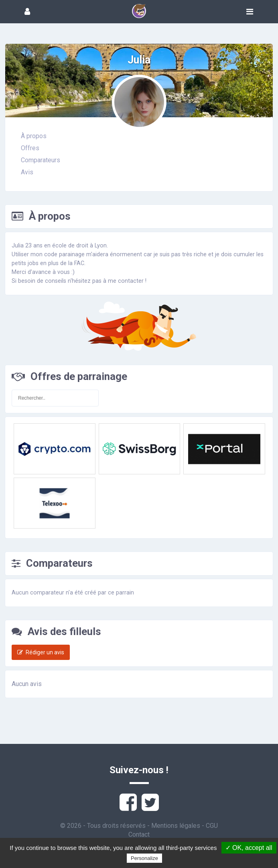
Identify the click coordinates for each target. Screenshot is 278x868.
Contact (139, 834)
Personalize (144, 858)
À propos (34, 136)
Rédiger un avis (41, 652)
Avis (27, 172)
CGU (212, 826)
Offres (30, 148)
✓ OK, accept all (249, 848)
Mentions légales (176, 826)
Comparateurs (41, 160)
